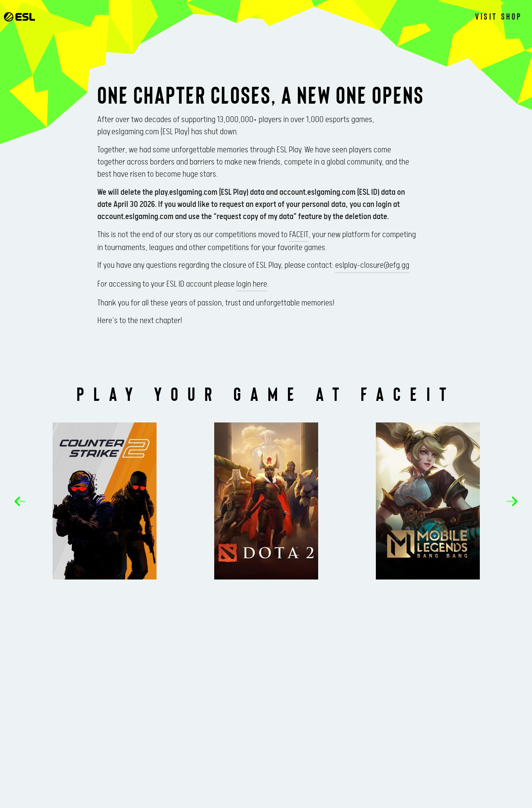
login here (252, 284)
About (368, 16)
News (264, 16)
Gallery (315, 16)
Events (168, 16)
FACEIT (299, 235)
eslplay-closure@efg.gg (372, 265)
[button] (20, 501)
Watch (218, 16)
